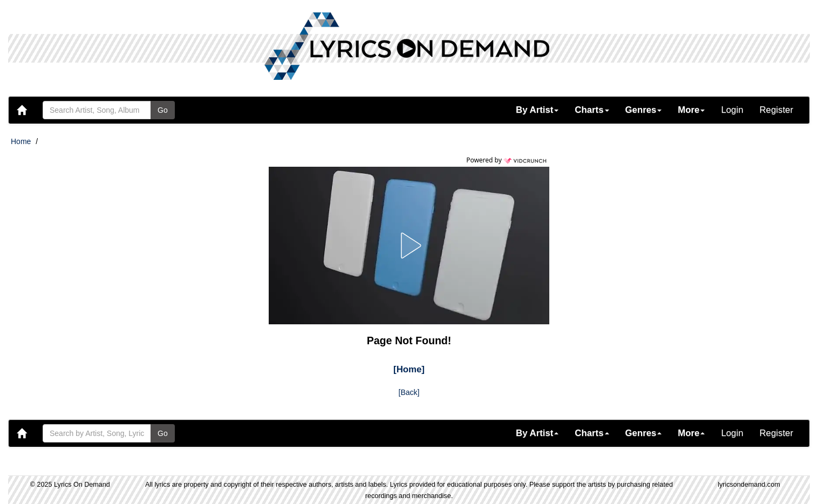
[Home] (409, 369)
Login (732, 110)
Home (21, 141)
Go (163, 110)
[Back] (409, 392)
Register (777, 110)
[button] (537, 110)
